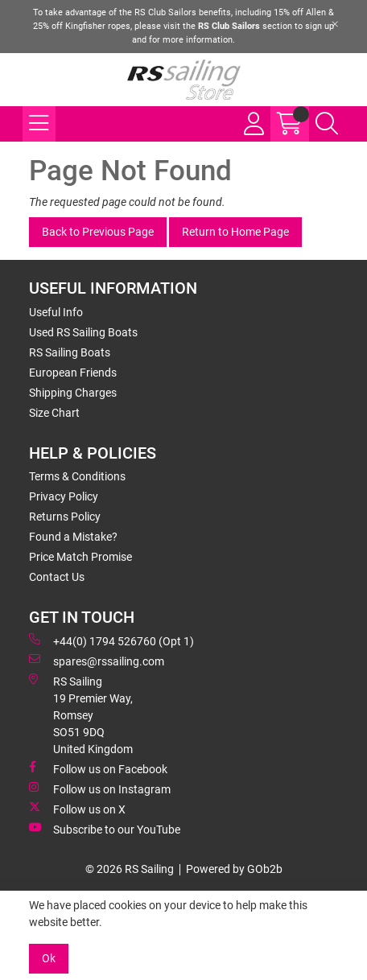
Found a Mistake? (73, 537)
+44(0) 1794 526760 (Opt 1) (111, 640)
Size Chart (54, 413)
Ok (49, 958)
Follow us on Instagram (100, 789)
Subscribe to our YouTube (105, 829)
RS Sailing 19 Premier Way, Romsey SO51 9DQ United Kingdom (81, 714)
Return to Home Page (235, 232)
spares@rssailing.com (97, 661)
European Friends (73, 373)
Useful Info (56, 312)
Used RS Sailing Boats (83, 332)
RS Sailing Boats (70, 352)
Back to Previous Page (98, 232)
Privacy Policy (64, 496)
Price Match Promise (80, 557)
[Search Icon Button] (327, 124)
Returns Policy (65, 517)
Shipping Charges (73, 393)
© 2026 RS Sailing (130, 869)
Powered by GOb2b (234, 869)
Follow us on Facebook (98, 768)
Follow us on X (77, 809)
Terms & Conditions (77, 476)
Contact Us (57, 577)
